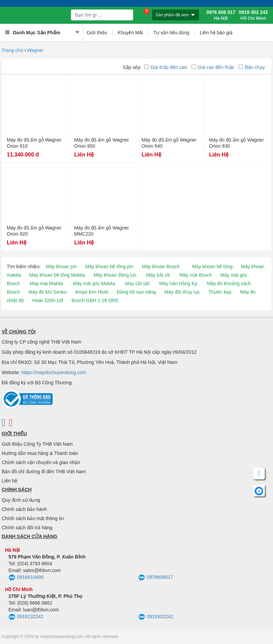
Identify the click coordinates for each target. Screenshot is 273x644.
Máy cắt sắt (137, 283)
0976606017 (156, 578)
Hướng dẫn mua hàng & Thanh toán (40, 453)
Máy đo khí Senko (48, 292)
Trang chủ (13, 50)
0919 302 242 (253, 15)
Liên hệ (10, 481)
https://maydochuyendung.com (54, 372)
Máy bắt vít (158, 275)
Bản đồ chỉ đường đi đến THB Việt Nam (44, 472)
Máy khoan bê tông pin (109, 266)
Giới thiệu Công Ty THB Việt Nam (37, 444)
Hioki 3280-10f (48, 300)
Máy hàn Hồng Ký (178, 283)
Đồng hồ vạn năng (136, 292)
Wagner (35, 50)
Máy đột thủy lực (182, 292)
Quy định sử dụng (21, 500)
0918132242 (26, 617)
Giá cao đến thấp (213, 67)
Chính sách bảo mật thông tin (33, 518)
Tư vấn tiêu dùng (171, 33)
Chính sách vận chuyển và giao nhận (41, 462)
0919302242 (156, 617)
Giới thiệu (97, 33)
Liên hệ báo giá (216, 33)
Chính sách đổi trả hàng (27, 528)
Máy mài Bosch (196, 275)
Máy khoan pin (61, 266)
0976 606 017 (221, 15)
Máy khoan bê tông (212, 266)
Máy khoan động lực (115, 275)
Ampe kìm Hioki (92, 292)
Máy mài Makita (47, 283)
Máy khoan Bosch (161, 266)
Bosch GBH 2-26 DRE (95, 300)
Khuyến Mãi (130, 33)
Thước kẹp (220, 292)
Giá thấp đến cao (166, 67)
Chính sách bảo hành (24, 509)
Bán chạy (252, 67)
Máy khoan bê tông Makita (57, 275)
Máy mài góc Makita (94, 283)
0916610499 (26, 578)
